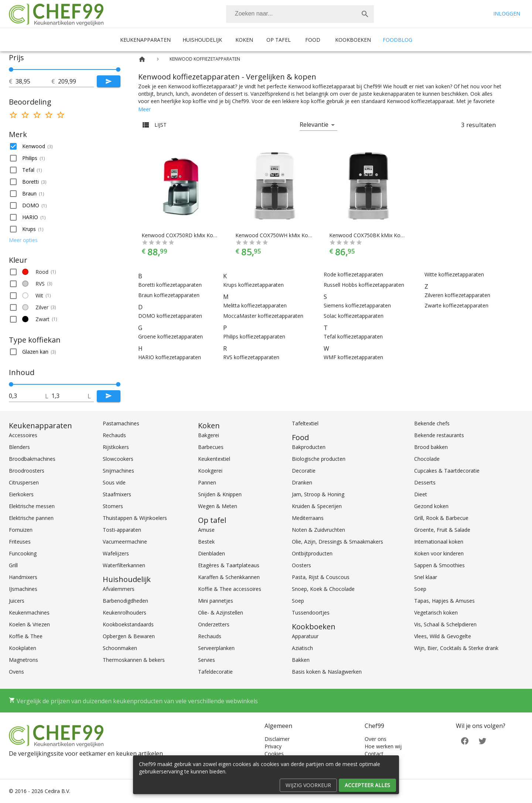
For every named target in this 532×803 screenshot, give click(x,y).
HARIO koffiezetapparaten (170, 357)
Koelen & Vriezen (29, 624)
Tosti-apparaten (122, 530)
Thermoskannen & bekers (134, 660)
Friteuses (20, 542)
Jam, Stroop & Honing (318, 494)
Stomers (113, 506)
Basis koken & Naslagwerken (327, 672)
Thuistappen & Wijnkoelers (135, 518)
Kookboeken (353, 40)
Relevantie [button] (314, 125)
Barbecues (211, 447)
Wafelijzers (116, 553)
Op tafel (279, 40)
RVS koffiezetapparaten (251, 357)
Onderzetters (214, 624)
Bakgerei (209, 435)
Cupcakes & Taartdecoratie (447, 471)
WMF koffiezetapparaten (353, 357)
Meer (144, 109)
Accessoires (23, 435)
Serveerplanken (216, 648)
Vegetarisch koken (436, 613)
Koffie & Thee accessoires (230, 589)
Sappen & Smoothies (439, 565)
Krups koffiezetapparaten (253, 285)
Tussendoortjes (311, 613)
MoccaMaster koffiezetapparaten (263, 316)
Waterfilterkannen (124, 565)
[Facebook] (465, 740)
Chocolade (427, 459)
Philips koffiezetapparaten (254, 336)
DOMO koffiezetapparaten (170, 316)
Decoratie (304, 471)
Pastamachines (121, 423)
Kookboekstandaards (128, 624)
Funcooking (23, 553)
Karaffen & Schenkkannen (229, 577)
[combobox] (300, 14)
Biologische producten (319, 459)
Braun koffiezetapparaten (169, 295)
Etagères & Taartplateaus (229, 565)
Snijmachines (118, 471)
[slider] (65, 69)
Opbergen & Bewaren (129, 636)
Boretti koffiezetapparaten (170, 285)
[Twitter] (482, 740)
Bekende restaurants (439, 435)
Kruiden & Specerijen (317, 506)
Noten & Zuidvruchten (318, 530)
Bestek (206, 542)
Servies (207, 660)
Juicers (17, 601)
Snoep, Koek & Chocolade (323, 589)
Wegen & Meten (218, 506)
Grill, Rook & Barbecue (441, 518)
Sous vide (114, 482)
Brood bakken (431, 447)
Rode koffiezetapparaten (353, 274)
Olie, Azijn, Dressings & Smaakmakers (337, 542)
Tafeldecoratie (215, 672)
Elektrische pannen (31, 518)
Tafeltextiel (305, 423)
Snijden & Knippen (220, 494)
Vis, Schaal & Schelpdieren (445, 624)
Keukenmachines (29, 613)
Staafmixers (117, 494)
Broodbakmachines (32, 459)
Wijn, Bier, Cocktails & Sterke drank (456, 648)
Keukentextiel (214, 459)
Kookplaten (23, 648)
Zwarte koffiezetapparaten (456, 305)
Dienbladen (212, 553)
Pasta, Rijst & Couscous (321, 577)
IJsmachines (23, 589)
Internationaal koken (439, 542)
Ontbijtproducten (312, 553)
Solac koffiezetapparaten (354, 316)
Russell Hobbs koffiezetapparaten (364, 285)
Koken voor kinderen (439, 553)
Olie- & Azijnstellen (221, 613)
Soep (298, 601)
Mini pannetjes (216, 601)
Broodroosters (27, 471)
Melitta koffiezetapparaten (255, 305)
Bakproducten (309, 447)
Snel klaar (426, 577)
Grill (13, 565)
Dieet (421, 494)
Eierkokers (21, 494)
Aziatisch (302, 648)
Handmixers (23, 577)
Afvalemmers (119, 589)
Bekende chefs (432, 423)
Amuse (206, 530)
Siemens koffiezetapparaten (357, 305)
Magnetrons (23, 660)
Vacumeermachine (125, 542)
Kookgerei (210, 471)
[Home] (142, 59)
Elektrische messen (32, 506)
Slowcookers (118, 459)
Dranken (302, 482)
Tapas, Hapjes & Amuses (444, 601)
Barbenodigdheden (125, 601)
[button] (65, 146)
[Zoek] (365, 14)
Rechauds (114, 435)
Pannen (207, 482)
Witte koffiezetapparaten (454, 274)
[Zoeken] (291, 14)
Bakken (301, 660)
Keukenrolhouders (125, 613)
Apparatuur (305, 636)
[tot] (33, 81)
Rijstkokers (116, 447)
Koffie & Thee (26, 636)
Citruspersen (24, 482)
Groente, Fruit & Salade (442, 530)
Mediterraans (308, 518)
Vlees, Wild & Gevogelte (443, 636)
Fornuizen (21, 530)
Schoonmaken (120, 648)
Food (313, 40)
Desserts (425, 482)
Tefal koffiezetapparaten (353, 336)
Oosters (301, 565)
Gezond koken (431, 506)
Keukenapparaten (145, 40)
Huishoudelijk (202, 40)
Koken (244, 40)
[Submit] (109, 81)
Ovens (16, 672)
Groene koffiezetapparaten (170, 336)
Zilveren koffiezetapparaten (457, 295)
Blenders (19, 447)
